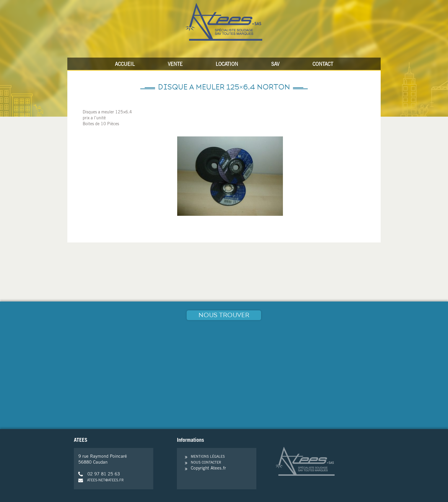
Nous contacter (206, 463)
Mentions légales (208, 457)
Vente (175, 65)
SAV (275, 65)
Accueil (125, 65)
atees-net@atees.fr (101, 480)
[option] (230, 176)
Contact (323, 65)
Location (227, 65)
